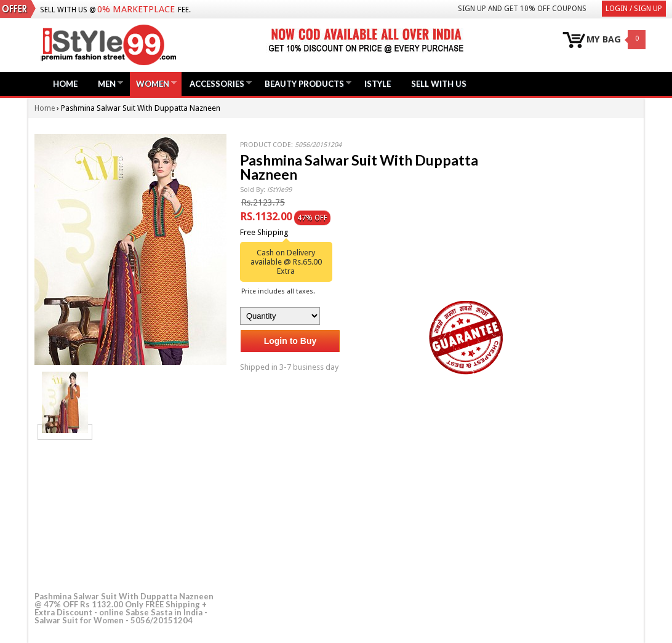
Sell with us (439, 84)
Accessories (217, 83)
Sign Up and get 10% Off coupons (522, 9)
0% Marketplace (136, 9)
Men (107, 83)
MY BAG (604, 40)
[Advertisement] (127, 514)
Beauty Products (304, 83)
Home (65, 84)
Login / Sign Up (634, 9)
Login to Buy (290, 341)
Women (153, 83)
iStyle (378, 84)
